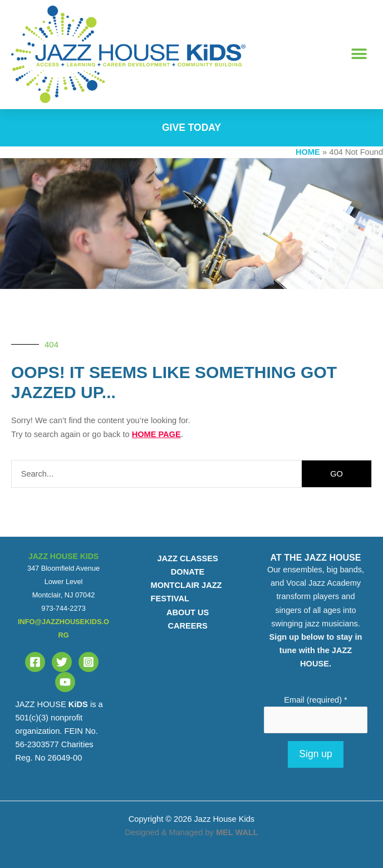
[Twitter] (62, 662)
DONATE (188, 572)
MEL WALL (237, 832)
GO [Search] (337, 474)
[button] (359, 54)
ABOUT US (188, 612)
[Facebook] (35, 662)
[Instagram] (89, 662)
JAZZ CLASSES (187, 558)
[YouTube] (65, 682)
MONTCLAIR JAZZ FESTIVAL (186, 592)
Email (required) (315, 700)
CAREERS (187, 626)
